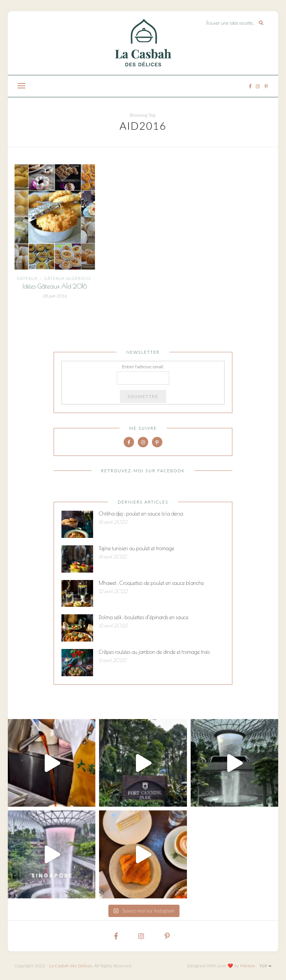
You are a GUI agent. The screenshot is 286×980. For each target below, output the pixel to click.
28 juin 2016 (55, 296)
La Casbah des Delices (71, 966)
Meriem (248, 966)
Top (265, 966)
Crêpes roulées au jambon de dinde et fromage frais (154, 652)
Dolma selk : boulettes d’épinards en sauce (144, 617)
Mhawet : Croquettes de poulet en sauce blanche (151, 583)
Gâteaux (27, 278)
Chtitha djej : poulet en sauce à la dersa (141, 514)
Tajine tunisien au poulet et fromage (136, 548)
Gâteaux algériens (67, 278)
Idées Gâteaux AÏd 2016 (55, 286)
